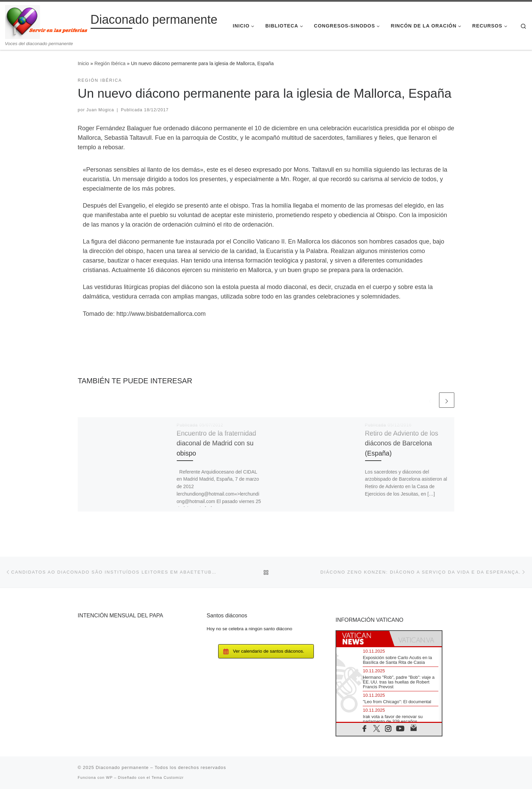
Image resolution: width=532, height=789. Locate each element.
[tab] (363, 639)
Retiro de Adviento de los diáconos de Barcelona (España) (402, 443)
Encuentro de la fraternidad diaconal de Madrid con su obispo (216, 443)
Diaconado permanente (122, 767)
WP (109, 777)
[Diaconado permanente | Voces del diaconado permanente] (47, 21)
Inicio (83, 63)
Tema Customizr (168, 777)
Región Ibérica (110, 63)
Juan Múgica (100, 110)
